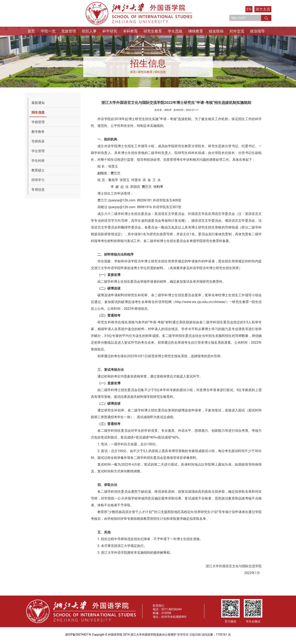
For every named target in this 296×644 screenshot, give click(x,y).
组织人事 (89, 31)
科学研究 (110, 31)
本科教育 (130, 31)
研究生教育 (153, 31)
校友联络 (216, 31)
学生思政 (175, 31)
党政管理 (69, 31)
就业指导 (257, 31)
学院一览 (48, 31)
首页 (31, 31)
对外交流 (237, 31)
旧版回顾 (195, 635)
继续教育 (196, 31)
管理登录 (183, 635)
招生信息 (160, 72)
